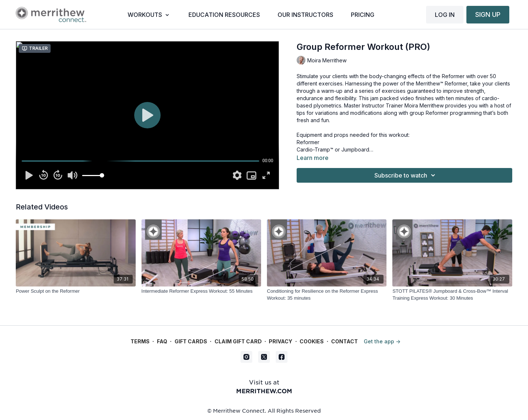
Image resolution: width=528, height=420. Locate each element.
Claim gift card (238, 341)
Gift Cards (191, 341)
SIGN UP (488, 14)
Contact (344, 341)
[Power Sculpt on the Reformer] (76, 291)
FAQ (162, 341)
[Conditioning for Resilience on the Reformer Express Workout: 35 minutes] (327, 295)
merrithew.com (264, 391)
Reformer (308, 142)
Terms (140, 341)
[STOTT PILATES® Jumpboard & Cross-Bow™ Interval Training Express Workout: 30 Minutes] (452, 295)
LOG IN (445, 15)
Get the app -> (382, 341)
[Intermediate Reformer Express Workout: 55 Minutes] (201, 291)
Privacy (280, 341)
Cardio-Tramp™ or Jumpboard (333, 149)
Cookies (312, 341)
